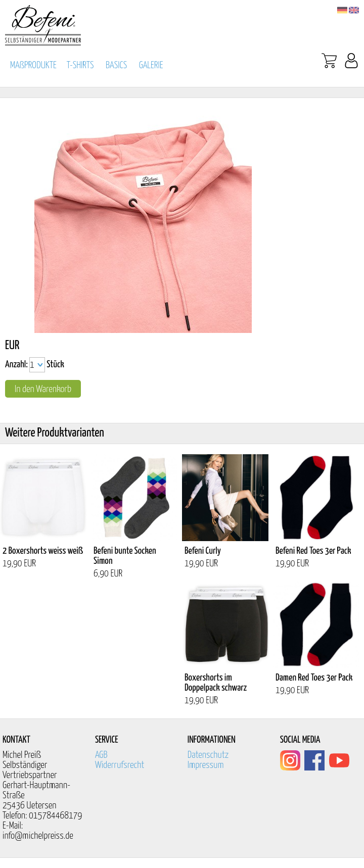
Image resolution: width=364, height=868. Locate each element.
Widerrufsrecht (120, 765)
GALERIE (151, 65)
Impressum (206, 765)
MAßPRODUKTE (33, 65)
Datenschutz (208, 755)
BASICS (116, 65)
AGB (101, 755)
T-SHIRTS (80, 65)
